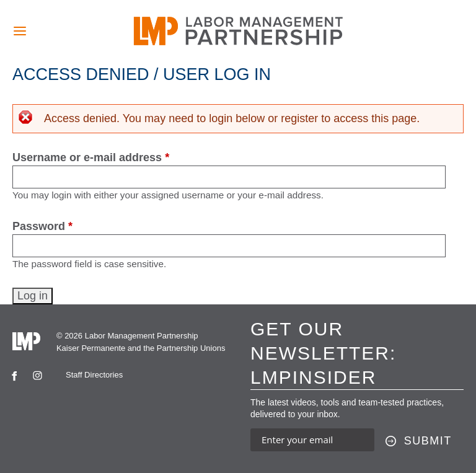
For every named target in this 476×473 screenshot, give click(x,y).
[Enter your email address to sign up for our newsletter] (312, 440)
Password (42, 226)
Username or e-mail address (91, 157)
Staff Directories (94, 375)
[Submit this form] (419, 441)
